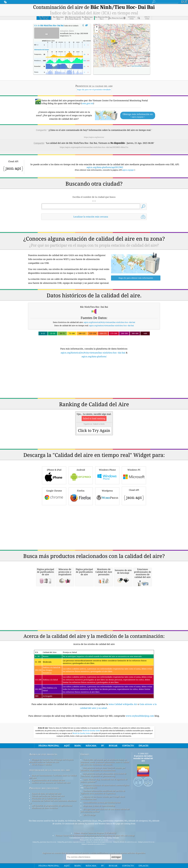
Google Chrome (54, 496)
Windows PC (134, 475)
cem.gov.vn (87, 103)
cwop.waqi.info (90, 788)
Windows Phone (107, 475)
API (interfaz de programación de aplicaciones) (52, 806)
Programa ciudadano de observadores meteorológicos (106, 785)
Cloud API (134, 496)
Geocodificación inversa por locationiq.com (102, 802)
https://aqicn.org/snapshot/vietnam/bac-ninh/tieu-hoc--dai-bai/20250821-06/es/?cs (94, 147)
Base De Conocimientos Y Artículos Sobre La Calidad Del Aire (53, 777)
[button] (113, 42)
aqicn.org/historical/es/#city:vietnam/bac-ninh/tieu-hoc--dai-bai (93, 353)
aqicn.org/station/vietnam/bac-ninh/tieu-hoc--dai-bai (111, 325)
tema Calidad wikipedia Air (123, 704)
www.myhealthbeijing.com (140, 716)
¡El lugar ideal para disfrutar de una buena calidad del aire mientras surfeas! (105, 810)
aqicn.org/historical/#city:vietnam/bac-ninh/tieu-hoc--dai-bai (109, 322)
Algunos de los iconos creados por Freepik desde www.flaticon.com (103, 798)
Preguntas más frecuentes (44, 788)
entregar (116, 857)
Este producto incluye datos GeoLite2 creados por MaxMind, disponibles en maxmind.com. (103, 769)
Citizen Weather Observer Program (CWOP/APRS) (95, 833)
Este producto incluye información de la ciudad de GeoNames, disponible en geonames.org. (103, 775)
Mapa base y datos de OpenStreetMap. (99, 806)
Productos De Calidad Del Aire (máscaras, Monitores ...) (53, 802)
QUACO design (89, 815)
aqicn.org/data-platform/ (94, 356)
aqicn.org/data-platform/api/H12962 (105, 167)
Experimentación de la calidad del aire (48, 780)
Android (81, 475)
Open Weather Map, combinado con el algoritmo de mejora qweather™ (104, 781)
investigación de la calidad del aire (50, 770)
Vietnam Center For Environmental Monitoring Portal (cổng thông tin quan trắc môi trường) (95, 835)
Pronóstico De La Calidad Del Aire (46, 798)
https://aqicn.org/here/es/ (94, 137)
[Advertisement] (94, 379)
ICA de (49, 25)
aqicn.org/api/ (128, 170)
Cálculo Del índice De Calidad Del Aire (48, 796)
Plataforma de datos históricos (45, 808)
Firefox (81, 496)
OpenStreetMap (137, 66)
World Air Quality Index (91, 731)
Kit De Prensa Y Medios (42, 764)
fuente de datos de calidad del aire (46, 794)
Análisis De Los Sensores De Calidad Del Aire (51, 783)
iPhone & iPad (54, 475)
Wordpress (107, 496)
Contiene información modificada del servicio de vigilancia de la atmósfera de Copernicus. (103, 792)
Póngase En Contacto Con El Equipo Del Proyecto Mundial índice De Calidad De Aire (51, 761)
